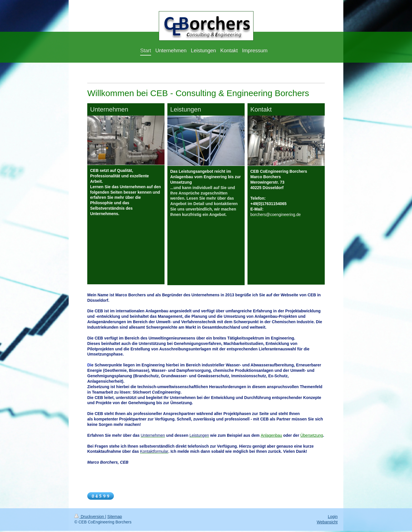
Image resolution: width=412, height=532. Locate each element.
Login (333, 518)
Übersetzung (312, 436)
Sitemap (115, 518)
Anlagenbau (271, 436)
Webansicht (327, 523)
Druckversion (90, 518)
